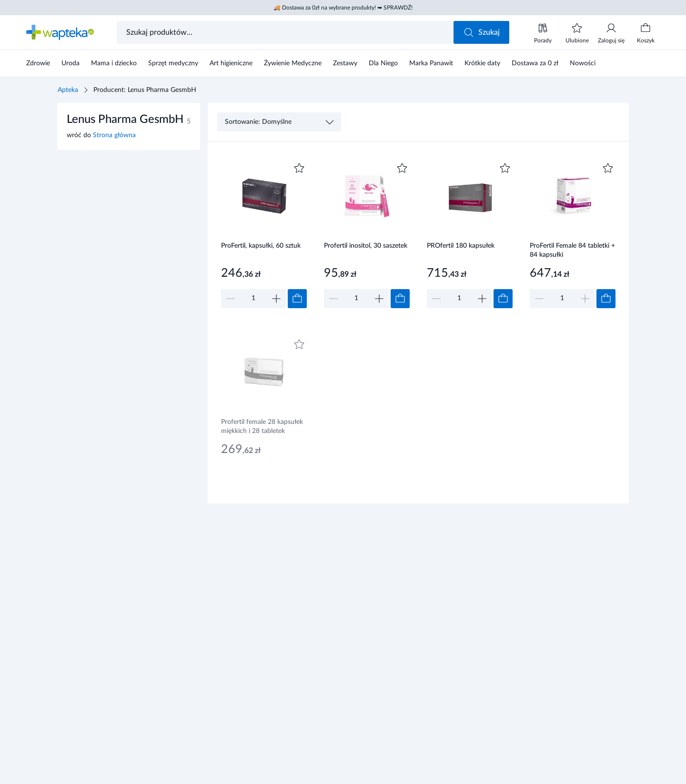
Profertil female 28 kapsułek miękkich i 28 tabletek (262, 427)
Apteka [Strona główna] (68, 90)
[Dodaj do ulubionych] (299, 168)
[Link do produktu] (264, 234)
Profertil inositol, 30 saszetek (366, 246)
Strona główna (114, 135)
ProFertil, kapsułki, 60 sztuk (261, 246)
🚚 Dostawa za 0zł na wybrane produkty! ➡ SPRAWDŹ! (343, 8)
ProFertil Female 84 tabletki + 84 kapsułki (572, 250)
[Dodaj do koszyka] (297, 299)
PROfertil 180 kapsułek (461, 246)
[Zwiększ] (276, 299)
